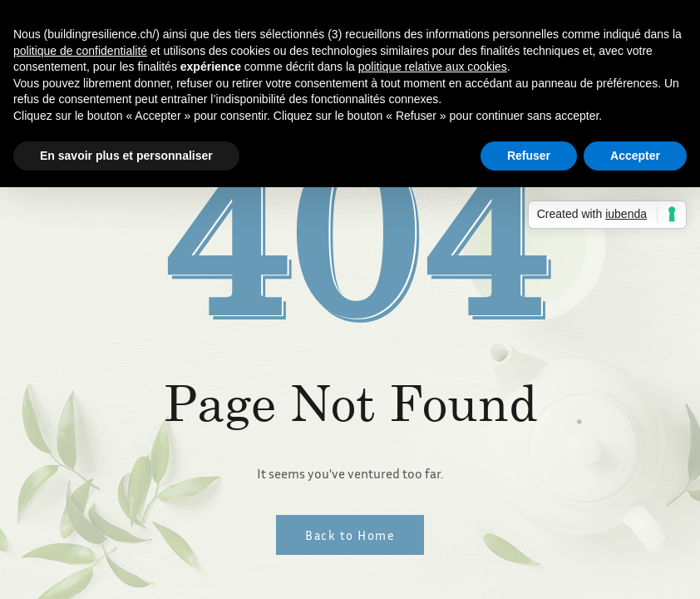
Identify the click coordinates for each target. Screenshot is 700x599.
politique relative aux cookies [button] (433, 67)
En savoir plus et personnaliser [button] (126, 156)
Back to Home (350, 535)
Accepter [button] (635, 156)
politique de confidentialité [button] (80, 51)
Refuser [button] (529, 156)
